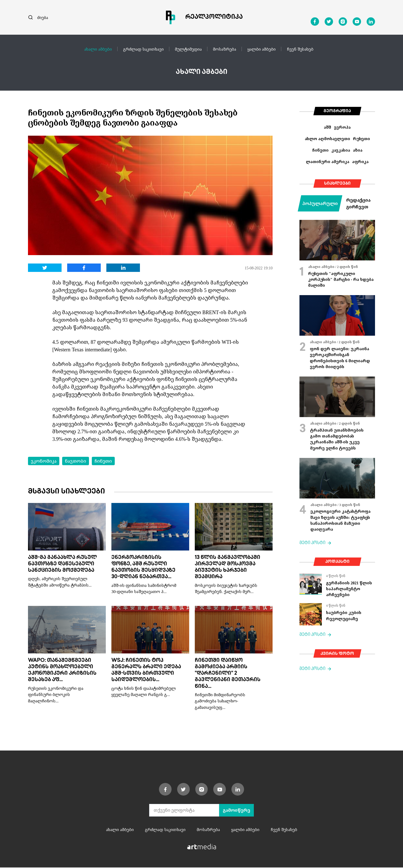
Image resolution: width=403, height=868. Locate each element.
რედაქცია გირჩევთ (358, 203)
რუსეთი (361, 139)
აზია (358, 150)
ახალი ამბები (98, 49)
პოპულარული (320, 203)
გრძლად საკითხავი (143, 49)
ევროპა (342, 127)
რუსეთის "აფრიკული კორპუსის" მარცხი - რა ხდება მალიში (341, 279)
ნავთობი (76, 461)
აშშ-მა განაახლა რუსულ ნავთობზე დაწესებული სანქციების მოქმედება (62, 564)
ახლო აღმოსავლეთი (327, 139)
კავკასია (341, 150)
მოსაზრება (225, 49)
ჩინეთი (103, 461)
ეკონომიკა (44, 461)
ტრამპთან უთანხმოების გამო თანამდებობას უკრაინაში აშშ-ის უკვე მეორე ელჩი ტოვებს (337, 439)
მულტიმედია (188, 49)
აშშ (327, 127)
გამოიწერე (236, 811)
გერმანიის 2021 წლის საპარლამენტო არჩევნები (349, 589)
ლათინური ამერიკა (328, 162)
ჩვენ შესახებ (300, 49)
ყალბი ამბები (262, 49)
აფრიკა (360, 162)
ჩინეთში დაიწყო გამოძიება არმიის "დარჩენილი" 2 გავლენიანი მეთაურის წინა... (228, 674)
